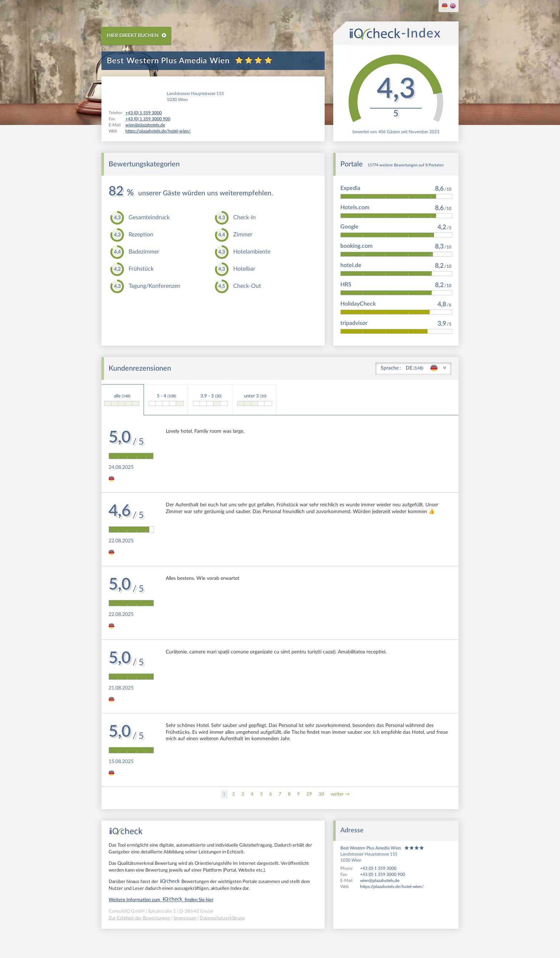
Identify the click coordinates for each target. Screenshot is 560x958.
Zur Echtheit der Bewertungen (139, 918)
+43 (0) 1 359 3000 (378, 868)
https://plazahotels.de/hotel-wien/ (392, 887)
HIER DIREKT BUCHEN (136, 36)
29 (309, 794)
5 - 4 (166, 400)
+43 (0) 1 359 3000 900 (382, 874)
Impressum (185, 918)
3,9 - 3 (210, 400)
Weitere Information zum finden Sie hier (161, 900)
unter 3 (255, 400)
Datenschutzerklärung (222, 918)
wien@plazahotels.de (380, 881)
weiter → (340, 794)
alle (122, 400)
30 (321, 794)
